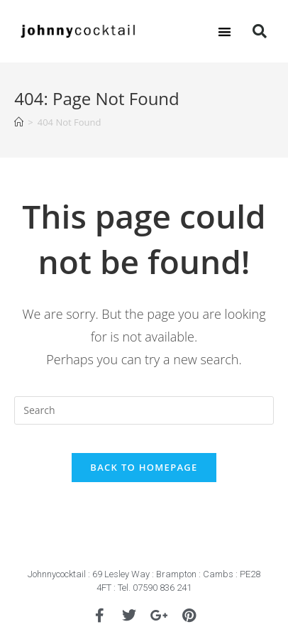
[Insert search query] (144, 410)
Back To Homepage (144, 467)
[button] (225, 32)
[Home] (19, 122)
